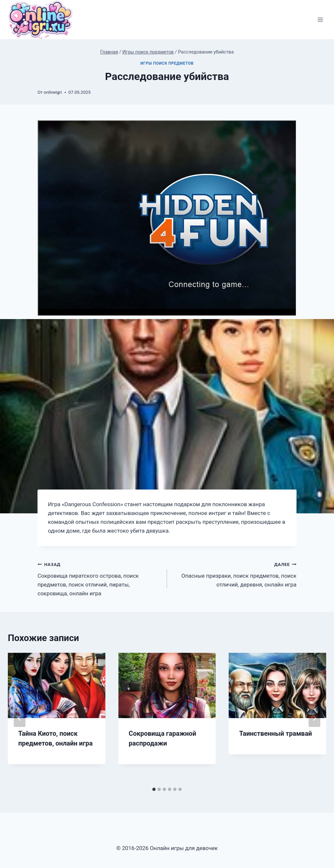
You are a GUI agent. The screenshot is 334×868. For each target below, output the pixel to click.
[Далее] (314, 718)
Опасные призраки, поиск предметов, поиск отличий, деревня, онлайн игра (235, 574)
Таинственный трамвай (275, 733)
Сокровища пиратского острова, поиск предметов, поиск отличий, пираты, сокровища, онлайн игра (99, 578)
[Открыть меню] (320, 20)
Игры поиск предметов (167, 63)
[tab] (154, 789)
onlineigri (53, 92)
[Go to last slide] (20, 718)
